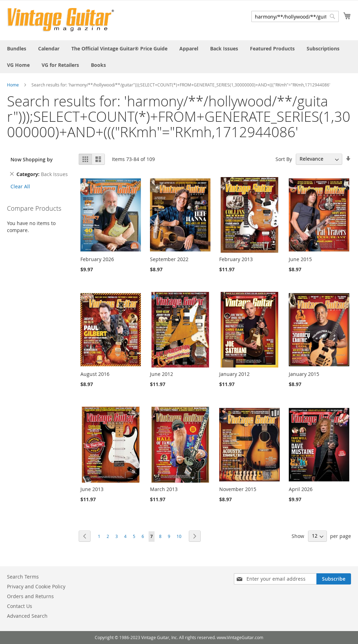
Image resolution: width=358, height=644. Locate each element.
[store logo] (61, 20)
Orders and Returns (30, 596)
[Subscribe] (334, 579)
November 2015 (238, 489)
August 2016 (95, 374)
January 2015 (304, 374)
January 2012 (234, 374)
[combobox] (295, 16)
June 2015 (300, 259)
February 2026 (97, 259)
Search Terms (23, 577)
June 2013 (92, 489)
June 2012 (162, 374)
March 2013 (164, 489)
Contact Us (20, 606)
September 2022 (169, 259)
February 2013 (236, 259)
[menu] (179, 57)
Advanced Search (27, 616)
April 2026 (301, 489)
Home (13, 85)
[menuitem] (17, 48)
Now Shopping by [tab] (32, 159)
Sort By (284, 159)
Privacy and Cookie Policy (36, 586)
